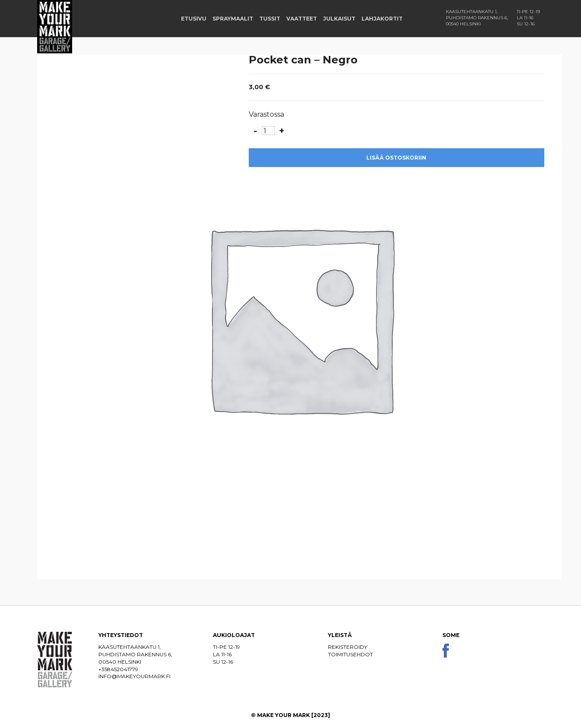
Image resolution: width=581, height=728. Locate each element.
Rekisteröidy (348, 647)
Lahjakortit (382, 19)
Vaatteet (302, 19)
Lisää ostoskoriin (396, 158)
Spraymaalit (233, 19)
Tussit (270, 19)
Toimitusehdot (350, 654)
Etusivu (194, 19)
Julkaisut (339, 19)
